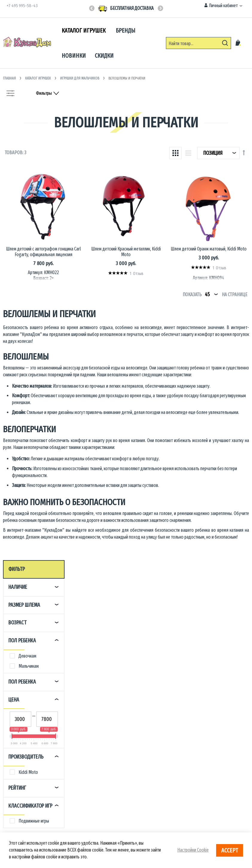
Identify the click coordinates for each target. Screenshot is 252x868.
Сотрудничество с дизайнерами (156, 748)
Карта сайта (77, 785)
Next (160, 9)
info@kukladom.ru (205, 746)
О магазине (76, 730)
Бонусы (12, 776)
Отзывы (12, 785)
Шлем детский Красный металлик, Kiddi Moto (159, 230)
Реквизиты (76, 776)
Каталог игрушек (38, 78)
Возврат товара (19, 758)
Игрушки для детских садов (152, 739)
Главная (10, 78)
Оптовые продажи (144, 730)
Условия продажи (20, 767)
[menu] (109, 43)
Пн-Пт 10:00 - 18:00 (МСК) (90, 656)
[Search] (225, 43)
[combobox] (198, 43)
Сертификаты (78, 758)
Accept (230, 850)
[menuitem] (84, 31)
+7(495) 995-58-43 (145, 646)
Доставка (13, 739)
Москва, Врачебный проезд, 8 (216, 737)
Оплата (11, 748)
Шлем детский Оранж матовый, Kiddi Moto (220, 230)
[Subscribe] (241, 656)
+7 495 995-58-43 (22, 6)
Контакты (13, 730)
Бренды (73, 748)
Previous (92, 9)
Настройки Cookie (193, 850)
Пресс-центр (78, 739)
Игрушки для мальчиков (80, 78)
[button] (223, 6)
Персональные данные (87, 767)
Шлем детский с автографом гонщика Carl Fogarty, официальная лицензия (98, 232)
